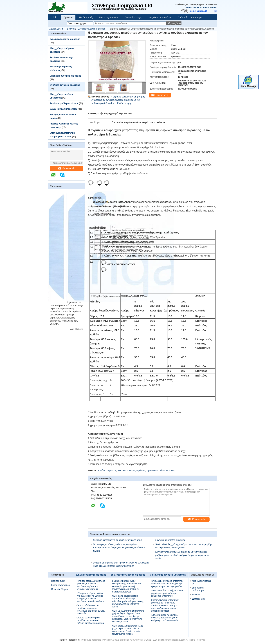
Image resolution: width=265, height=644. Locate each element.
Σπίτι (55, 17)
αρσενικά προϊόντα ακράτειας (161, 471)
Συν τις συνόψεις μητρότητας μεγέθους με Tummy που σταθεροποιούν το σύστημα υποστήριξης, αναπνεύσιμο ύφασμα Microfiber (165, 605)
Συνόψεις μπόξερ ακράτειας (64, 103)
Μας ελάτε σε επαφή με (160, 17)
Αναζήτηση (176, 24)
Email (214, 8)
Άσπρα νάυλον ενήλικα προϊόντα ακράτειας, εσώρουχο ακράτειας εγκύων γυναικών (91, 610)
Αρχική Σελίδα (56, 29)
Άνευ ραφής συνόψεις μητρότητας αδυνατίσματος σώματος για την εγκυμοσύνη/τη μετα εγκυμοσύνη (167, 584)
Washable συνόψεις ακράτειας (65, 76)
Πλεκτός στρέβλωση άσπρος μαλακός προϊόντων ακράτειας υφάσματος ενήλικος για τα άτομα (91, 585)
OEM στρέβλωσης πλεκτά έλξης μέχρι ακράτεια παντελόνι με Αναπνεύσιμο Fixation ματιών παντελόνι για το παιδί (128, 630)
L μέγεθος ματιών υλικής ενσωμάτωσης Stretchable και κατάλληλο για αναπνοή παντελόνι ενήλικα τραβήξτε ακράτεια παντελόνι (127, 586)
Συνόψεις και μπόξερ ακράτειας (170, 540)
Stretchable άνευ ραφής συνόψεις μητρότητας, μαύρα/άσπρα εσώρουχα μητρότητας (167, 593)
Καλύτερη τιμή (124, 103)
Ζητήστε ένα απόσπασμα (196, 8)
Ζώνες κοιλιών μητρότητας (64, 109)
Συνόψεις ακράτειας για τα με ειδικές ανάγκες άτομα (118, 540)
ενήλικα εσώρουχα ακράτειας (65, 39)
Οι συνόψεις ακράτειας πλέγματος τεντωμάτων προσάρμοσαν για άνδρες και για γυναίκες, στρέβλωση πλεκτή (119, 548)
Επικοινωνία (67, 168)
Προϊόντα (68, 17)
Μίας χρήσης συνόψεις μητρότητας (168, 575)
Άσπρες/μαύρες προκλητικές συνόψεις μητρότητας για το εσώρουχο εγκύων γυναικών (165, 618)
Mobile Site (198, 599)
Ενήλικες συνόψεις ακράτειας (91, 29)
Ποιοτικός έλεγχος (133, 17)
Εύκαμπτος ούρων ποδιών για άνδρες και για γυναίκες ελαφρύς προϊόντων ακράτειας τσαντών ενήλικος (91, 597)
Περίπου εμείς (86, 17)
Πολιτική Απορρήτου (69, 640)
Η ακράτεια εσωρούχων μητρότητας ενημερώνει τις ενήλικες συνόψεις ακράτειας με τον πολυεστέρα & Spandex (118, 100)
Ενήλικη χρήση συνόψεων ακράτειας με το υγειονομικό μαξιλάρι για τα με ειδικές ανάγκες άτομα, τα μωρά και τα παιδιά (182, 555)
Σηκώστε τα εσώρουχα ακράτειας (128, 575)
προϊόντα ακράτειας (107, 471)
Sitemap (196, 595)
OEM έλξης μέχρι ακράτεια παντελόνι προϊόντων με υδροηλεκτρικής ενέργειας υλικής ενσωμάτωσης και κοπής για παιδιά (128, 601)
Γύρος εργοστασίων (109, 17)
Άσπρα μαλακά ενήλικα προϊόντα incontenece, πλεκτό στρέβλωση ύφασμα (91, 620)
